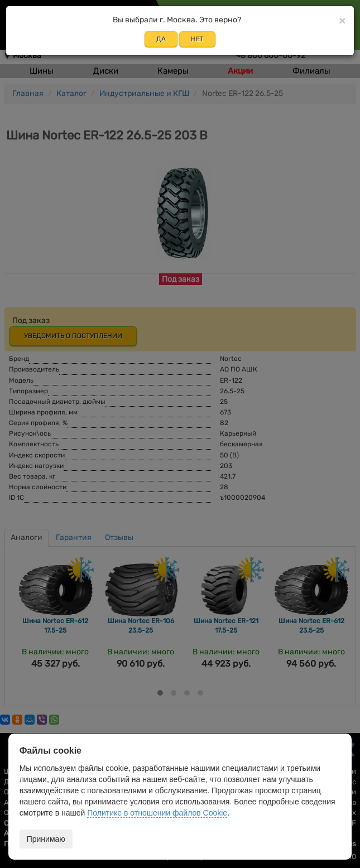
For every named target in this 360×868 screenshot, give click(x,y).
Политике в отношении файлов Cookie (157, 813)
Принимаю (46, 839)
